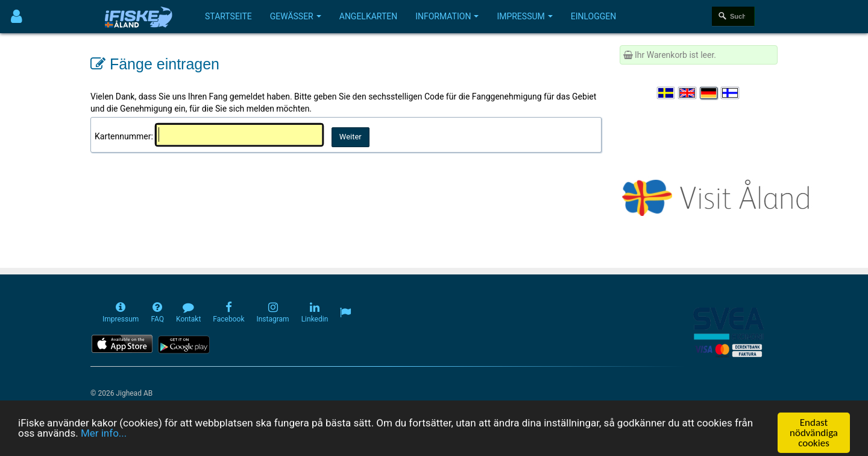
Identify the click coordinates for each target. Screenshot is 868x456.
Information (447, 16)
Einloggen (594, 16)
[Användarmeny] (17, 17)
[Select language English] (688, 93)
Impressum (524, 16)
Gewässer (296, 16)
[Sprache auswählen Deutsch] (709, 93)
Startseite (228, 16)
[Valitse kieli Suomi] (731, 93)
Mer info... (104, 444)
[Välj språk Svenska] (667, 93)
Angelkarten (368, 16)
